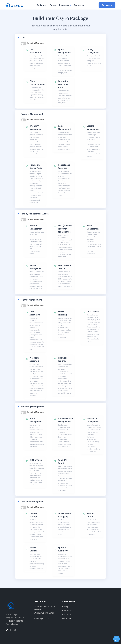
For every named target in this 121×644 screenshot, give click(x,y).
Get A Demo (68, 618)
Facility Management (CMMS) (35, 214)
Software (42, 5)
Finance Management (31, 300)
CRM (23, 38)
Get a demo (107, 5)
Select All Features (36, 43)
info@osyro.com (41, 618)
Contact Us (79, 5)
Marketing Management (32, 407)
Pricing (53, 5)
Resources (65, 5)
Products (66, 610)
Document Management (33, 502)
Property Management (32, 114)
